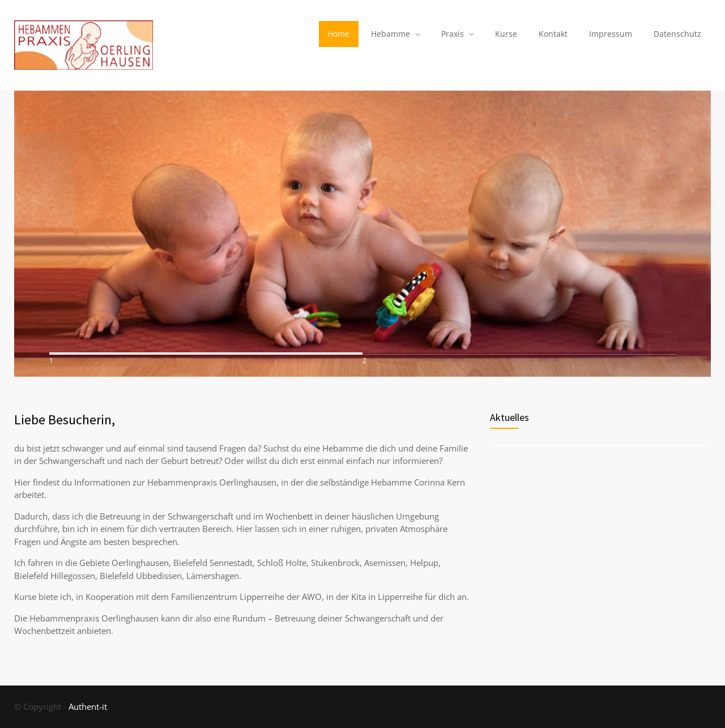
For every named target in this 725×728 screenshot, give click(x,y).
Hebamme (391, 34)
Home (338, 34)
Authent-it (88, 706)
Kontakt (553, 34)
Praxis (453, 34)
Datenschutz (677, 34)
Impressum (611, 34)
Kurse (506, 34)
